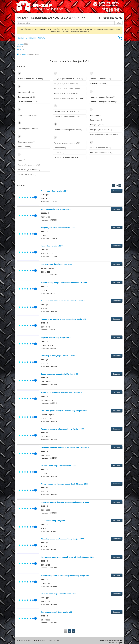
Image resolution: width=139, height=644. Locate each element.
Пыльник (59, 152)
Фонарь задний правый (101, 130)
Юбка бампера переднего (101, 152)
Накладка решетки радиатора (67, 116)
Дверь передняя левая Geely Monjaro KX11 (60, 374)
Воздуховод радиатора (28, 115)
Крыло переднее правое (29, 170)
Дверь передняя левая (28, 128)
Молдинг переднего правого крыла (69, 98)
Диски (19, 49)
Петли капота (60, 148)
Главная (20, 38)
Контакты (42, 38)
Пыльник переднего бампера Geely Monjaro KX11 (63, 429)
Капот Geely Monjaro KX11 (52, 246)
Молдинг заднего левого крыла (68, 88)
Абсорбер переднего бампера (31, 79)
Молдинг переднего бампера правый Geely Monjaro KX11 (66, 575)
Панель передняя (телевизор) (67, 143)
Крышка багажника (27, 174)
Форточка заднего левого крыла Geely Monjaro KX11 (64, 301)
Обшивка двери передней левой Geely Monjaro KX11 (64, 411)
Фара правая (96, 120)
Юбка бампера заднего (100, 148)
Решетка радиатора (99, 83)
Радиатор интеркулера (100, 79)
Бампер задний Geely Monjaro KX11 (57, 264)
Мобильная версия (116, 643)
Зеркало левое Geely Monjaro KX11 (56, 337)
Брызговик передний (28, 102)
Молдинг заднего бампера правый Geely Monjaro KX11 (65, 502)
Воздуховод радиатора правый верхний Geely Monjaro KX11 (67, 557)
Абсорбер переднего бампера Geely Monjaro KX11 (63, 539)
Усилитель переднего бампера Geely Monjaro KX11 (63, 392)
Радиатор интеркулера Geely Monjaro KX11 (60, 356)
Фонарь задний (97, 125)
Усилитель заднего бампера (102, 97)
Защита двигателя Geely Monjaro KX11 (58, 228)
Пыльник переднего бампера (67, 157)
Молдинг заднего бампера (66, 83)
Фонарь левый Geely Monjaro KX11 (56, 209)
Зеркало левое (25, 147)
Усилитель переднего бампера (103, 102)
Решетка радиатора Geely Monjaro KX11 (58, 466)
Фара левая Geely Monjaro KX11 (55, 191)
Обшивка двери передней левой (68, 130)
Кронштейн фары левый (29, 165)
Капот (21, 160)
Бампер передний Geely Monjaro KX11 (58, 612)
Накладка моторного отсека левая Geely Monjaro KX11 (65, 319)
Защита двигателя (26, 142)
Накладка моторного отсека (66, 111)
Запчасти (20, 44)
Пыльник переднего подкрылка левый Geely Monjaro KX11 (67, 447)
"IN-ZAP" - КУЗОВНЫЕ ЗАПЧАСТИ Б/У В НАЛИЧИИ (42, 641)
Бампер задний (26, 92)
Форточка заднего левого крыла (104, 134)
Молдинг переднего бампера (67, 93)
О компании (31, 38)
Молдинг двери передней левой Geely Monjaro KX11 (64, 282)
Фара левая (96, 115)
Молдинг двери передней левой (68, 79)
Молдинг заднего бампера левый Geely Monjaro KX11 (64, 484)
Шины (19, 47)
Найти (118, 23)
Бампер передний (26, 97)
